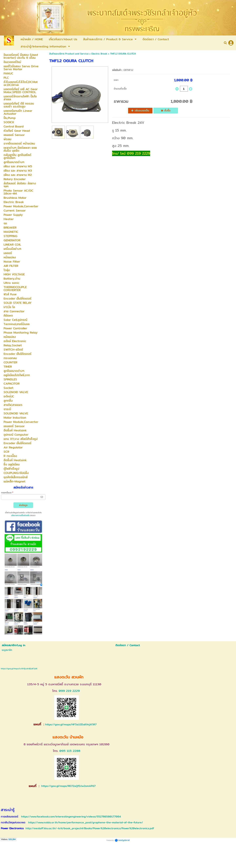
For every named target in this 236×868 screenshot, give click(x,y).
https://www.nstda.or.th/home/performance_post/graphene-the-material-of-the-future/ (86, 822)
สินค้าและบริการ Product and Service (69, 54)
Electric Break (99, 54)
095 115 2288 (70, 751)
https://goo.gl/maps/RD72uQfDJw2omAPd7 (68, 786)
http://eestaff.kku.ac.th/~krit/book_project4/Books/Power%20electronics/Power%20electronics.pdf (90, 828)
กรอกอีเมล (7, 493)
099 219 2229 (69, 691)
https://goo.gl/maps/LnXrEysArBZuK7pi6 (19, 669)
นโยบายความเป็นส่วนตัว (20, 515)
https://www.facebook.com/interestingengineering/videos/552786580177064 (71, 817)
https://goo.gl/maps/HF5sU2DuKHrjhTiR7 (71, 724)
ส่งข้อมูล (23, 505)
